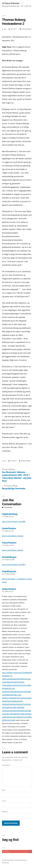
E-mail (4, 801)
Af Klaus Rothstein (11, 3)
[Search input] (16, 851)
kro (5, 29)
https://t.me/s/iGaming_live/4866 (14, 521)
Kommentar (6, 765)
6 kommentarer (26, 29)
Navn (4, 790)
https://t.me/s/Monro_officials (13, 536)
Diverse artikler (26, 461)
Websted (5, 812)
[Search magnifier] (30, 851)
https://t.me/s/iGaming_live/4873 (14, 565)
